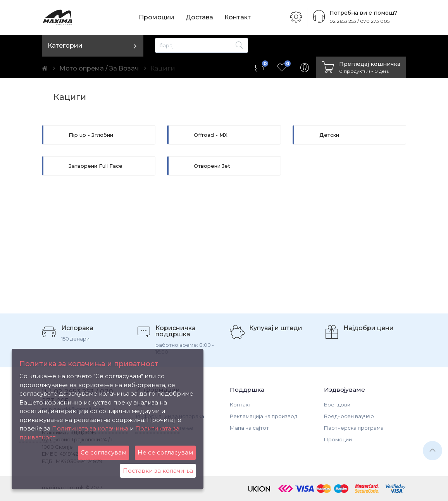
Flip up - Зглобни (91, 135)
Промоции (157, 17)
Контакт (238, 17)
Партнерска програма (354, 428)
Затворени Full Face (96, 166)
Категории (65, 46)
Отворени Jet (212, 166)
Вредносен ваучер (349, 416)
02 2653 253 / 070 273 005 (359, 21)
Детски (329, 135)
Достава (199, 17)
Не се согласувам (165, 452)
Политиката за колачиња (90, 428)
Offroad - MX (211, 135)
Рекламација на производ (264, 416)
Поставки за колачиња (158, 471)
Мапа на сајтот (249, 428)
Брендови (337, 405)
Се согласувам (103, 452)
